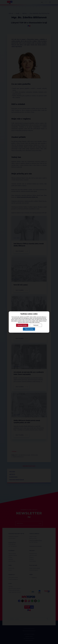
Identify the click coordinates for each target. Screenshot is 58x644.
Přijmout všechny (29, 329)
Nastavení (36, 325)
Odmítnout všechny (22, 325)
